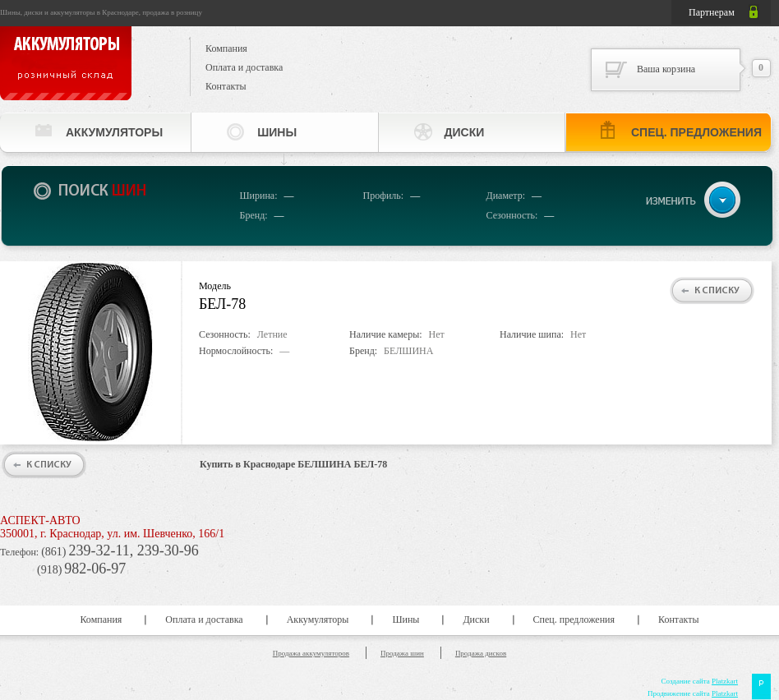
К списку (717, 291)
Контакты (226, 86)
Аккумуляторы (114, 132)
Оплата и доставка (244, 67)
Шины (277, 132)
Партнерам (712, 12)
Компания (226, 48)
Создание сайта (699, 681)
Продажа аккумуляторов (311, 653)
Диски (465, 132)
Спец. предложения (696, 132)
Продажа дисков (481, 653)
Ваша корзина (666, 69)
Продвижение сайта (693, 693)
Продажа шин (402, 653)
